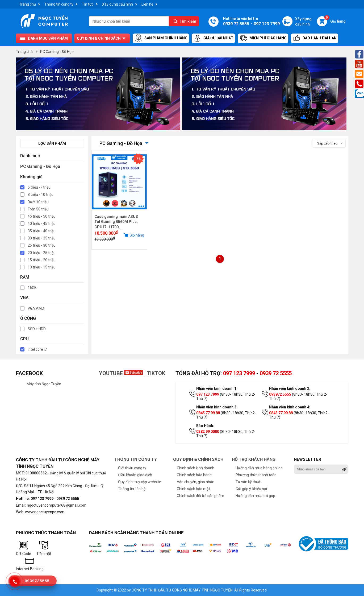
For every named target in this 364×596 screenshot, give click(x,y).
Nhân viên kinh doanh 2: (290, 388)
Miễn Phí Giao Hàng (263, 38)
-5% (138, 159)
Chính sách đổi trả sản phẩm (200, 496)
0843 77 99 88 (281, 413)
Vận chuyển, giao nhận (196, 482)
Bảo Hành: (205, 426)
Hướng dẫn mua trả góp (255, 496)
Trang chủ (28, 4)
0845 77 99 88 (208, 413)
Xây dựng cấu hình (118, 4)
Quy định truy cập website (140, 482)
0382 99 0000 (208, 432)
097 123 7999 (239, 373)
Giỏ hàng (335, 20)
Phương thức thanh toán (256, 475)
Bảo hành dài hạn (315, 38)
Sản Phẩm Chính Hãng (161, 38)
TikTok (156, 373)
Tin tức (88, 4)
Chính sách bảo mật (193, 489)
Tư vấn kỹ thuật (249, 482)
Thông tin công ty (59, 4)
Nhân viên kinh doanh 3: (217, 407)
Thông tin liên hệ (132, 489)
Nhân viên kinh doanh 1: (217, 388)
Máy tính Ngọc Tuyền (44, 384)
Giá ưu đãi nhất (213, 38)
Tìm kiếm (188, 21)
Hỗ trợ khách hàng (254, 459)
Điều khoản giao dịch (135, 475)
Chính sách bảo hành (194, 475)
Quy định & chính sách (99, 38)
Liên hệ (147, 4)
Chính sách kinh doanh (196, 468)
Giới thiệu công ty (132, 468)
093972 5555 (280, 394)
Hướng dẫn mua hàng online (259, 468)
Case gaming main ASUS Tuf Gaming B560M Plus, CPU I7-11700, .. (116, 222)
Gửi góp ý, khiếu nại (251, 489)
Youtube (121, 373)
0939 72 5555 (276, 373)
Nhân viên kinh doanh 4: (290, 407)
